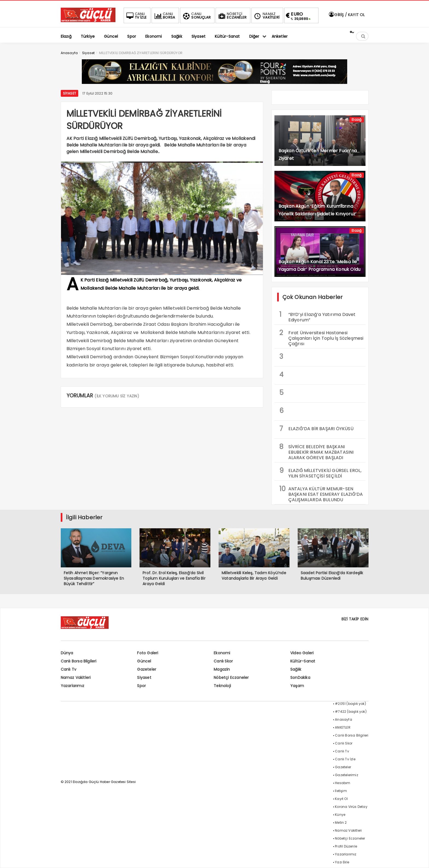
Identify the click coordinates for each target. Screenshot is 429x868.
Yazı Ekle (342, 862)
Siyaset (69, 93)
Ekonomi (222, 653)
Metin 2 (341, 822)
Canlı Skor (223, 661)
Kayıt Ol (341, 799)
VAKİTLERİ (266, 16)
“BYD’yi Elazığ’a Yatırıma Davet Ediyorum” (318, 316)
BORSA (164, 16)
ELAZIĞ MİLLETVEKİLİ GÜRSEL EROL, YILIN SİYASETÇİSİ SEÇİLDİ (320, 473)
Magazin (222, 669)
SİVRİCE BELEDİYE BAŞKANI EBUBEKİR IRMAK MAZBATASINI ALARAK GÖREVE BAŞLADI (317, 451)
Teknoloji (222, 686)
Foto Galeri (148, 653)
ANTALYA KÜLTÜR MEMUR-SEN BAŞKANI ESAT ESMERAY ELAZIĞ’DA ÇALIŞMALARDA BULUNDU (321, 494)
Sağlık (296, 669)
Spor (141, 686)
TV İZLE (136, 16)
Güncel (144, 661)
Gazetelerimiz (347, 775)
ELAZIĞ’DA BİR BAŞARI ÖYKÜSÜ (316, 429)
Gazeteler (147, 669)
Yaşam (297, 686)
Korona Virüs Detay (351, 807)
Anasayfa (344, 719)
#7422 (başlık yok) (351, 712)
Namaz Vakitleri (76, 678)
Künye (340, 815)
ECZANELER (232, 16)
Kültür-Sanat (303, 661)
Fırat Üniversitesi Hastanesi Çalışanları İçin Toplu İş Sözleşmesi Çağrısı (321, 338)
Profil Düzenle (346, 846)
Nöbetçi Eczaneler (231, 678)
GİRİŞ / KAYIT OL (346, 15)
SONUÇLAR (196, 16)
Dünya (67, 653)
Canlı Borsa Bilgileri (79, 661)
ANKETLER (343, 727)
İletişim (341, 791)
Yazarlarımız (73, 686)
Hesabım (343, 783)
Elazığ (356, 120)
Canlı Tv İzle (345, 759)
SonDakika (300, 678)
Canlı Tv (69, 669)
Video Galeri (302, 653)
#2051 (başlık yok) (350, 704)
